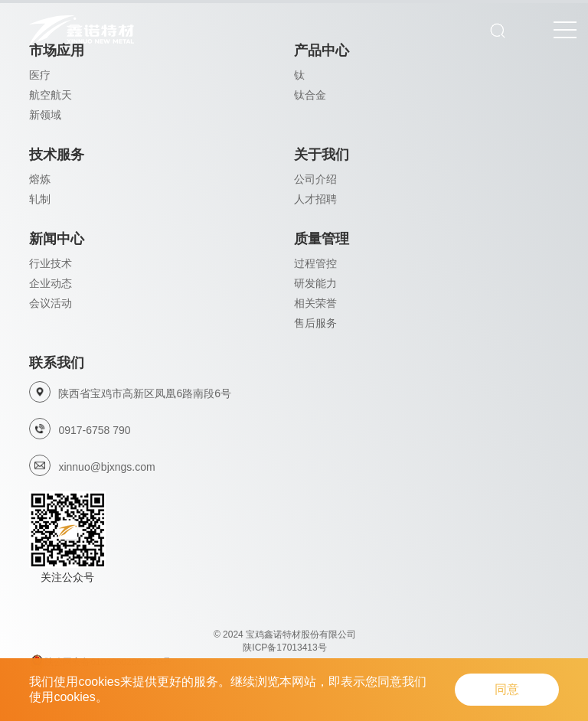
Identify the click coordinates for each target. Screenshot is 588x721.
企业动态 (51, 283)
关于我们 (322, 155)
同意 (507, 689)
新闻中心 (57, 239)
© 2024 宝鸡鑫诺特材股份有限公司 (285, 635)
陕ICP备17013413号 (284, 648)
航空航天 (51, 95)
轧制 (40, 199)
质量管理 (322, 239)
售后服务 (315, 323)
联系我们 (57, 363)
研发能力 (315, 283)
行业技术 (51, 263)
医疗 (40, 75)
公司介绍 (315, 179)
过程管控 (315, 263)
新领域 (45, 115)
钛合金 (310, 95)
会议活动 (51, 303)
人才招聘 (315, 199)
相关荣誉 (315, 303)
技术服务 (57, 155)
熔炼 (40, 179)
